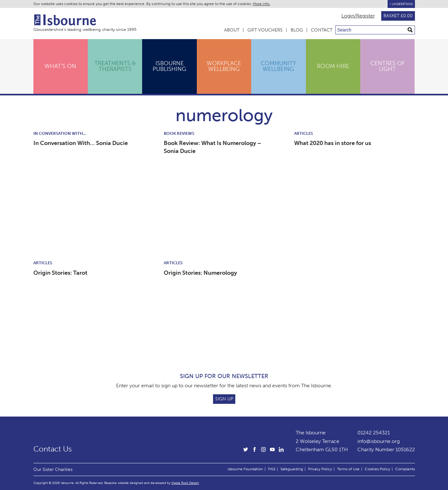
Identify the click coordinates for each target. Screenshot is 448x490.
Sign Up (224, 399)
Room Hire (333, 66)
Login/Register (358, 16)
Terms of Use (348, 469)
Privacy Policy (320, 469)
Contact (322, 30)
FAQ (272, 469)
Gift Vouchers (265, 30)
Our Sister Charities (53, 469)
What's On (60, 66)
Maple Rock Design (185, 483)
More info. (262, 4)
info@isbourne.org (379, 441)
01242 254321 (374, 433)
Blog (297, 30)
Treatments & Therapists (115, 66)
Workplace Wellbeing (224, 66)
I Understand (401, 4)
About (232, 30)
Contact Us (53, 449)
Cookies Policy (377, 469)
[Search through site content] (375, 30)
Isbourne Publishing (169, 66)
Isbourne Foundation (245, 469)
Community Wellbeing (278, 66)
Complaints (405, 469)
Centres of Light (388, 66)
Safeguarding (292, 469)
